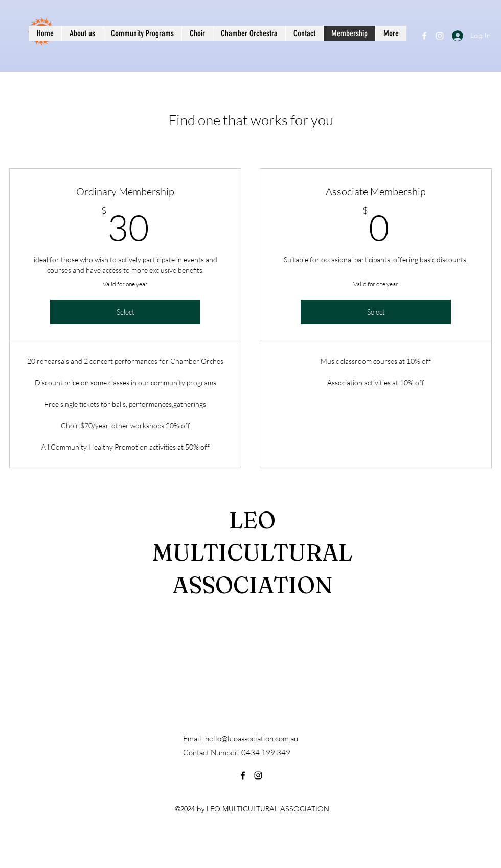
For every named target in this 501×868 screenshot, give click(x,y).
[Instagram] (440, 36)
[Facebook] (424, 36)
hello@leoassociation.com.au (252, 738)
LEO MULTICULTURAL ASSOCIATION (252, 552)
